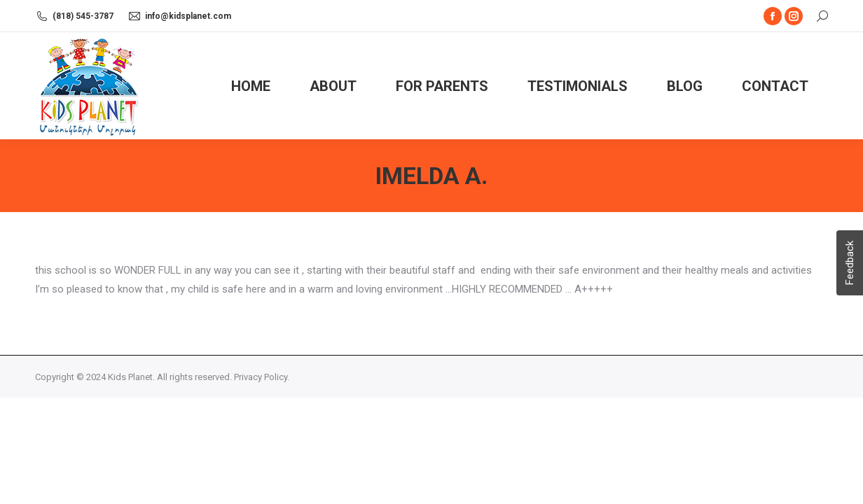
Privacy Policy (261, 377)
